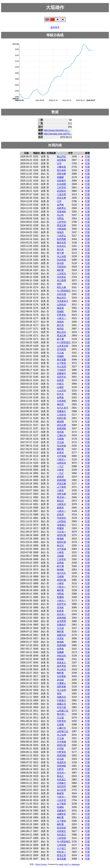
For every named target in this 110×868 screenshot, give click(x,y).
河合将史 (61, 277)
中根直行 (61, 700)
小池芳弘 (61, 236)
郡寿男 (60, 611)
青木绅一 (61, 497)
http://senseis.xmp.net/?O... (58, 134)
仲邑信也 (61, 656)
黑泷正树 (61, 225)
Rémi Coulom (41, 864)
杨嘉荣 (60, 508)
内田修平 (61, 181)
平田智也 (61, 267)
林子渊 (60, 253)
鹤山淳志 (61, 157)
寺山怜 (60, 215)
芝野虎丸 (61, 315)
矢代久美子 (63, 408)
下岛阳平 (61, 370)
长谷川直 (61, 707)
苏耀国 (60, 528)
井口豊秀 (61, 280)
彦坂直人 (61, 663)
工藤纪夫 (61, 435)
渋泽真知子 (63, 301)
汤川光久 (61, 573)
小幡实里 (61, 167)
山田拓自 (61, 305)
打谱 (87, 157)
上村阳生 (61, 521)
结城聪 (60, 311)
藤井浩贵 (61, 243)
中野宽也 (61, 721)
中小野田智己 (64, 291)
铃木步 (60, 394)
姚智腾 (60, 422)
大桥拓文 (61, 504)
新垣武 (60, 501)
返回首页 (55, 27)
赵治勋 (60, 680)
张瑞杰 (60, 232)
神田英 (60, 404)
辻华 (59, 163)
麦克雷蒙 (61, 360)
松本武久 (61, 246)
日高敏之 (61, 783)
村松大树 (61, 287)
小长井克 (61, 800)
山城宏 (60, 387)
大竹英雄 (61, 456)
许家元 (60, 384)
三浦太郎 (61, 194)
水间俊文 (61, 831)
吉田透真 (61, 160)
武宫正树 (61, 198)
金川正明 (61, 790)
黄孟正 (60, 776)
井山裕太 (61, 669)
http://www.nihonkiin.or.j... (57, 130)
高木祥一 (61, 614)
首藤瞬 (60, 177)
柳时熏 (60, 270)
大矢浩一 (61, 532)
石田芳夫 (61, 377)
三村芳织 (61, 188)
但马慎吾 (61, 349)
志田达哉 (61, 294)
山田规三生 (63, 711)
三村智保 (61, 838)
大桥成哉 (61, 229)
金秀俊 (60, 205)
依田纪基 (61, 418)
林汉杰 (60, 249)
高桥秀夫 (61, 208)
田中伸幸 (61, 170)
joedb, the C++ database (69, 864)
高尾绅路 (61, 428)
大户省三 (61, 848)
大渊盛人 (61, 683)
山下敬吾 (61, 363)
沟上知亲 (61, 256)
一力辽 (60, 466)
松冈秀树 (61, 239)
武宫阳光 (61, 191)
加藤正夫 (61, 704)
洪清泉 (60, 607)
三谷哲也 (61, 274)
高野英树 (61, 687)
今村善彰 (61, 401)
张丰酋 (60, 263)
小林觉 (60, 470)
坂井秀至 (61, 666)
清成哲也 (61, 762)
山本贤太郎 (63, 346)
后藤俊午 (61, 373)
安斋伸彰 (61, 212)
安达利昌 (61, 260)
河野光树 (61, 174)
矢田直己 (61, 780)
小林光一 (61, 318)
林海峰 (60, 539)
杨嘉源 (60, 308)
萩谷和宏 (61, 828)
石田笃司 (61, 786)
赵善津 (60, 380)
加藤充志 (61, 635)
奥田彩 (60, 329)
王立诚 (60, 353)
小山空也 (61, 391)
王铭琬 (60, 439)
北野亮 (60, 769)
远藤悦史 (61, 814)
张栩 (59, 284)
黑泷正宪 (61, 855)
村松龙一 (61, 852)
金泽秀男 (61, 621)
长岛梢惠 (61, 184)
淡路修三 (61, 525)
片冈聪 (60, 749)
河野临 (60, 219)
